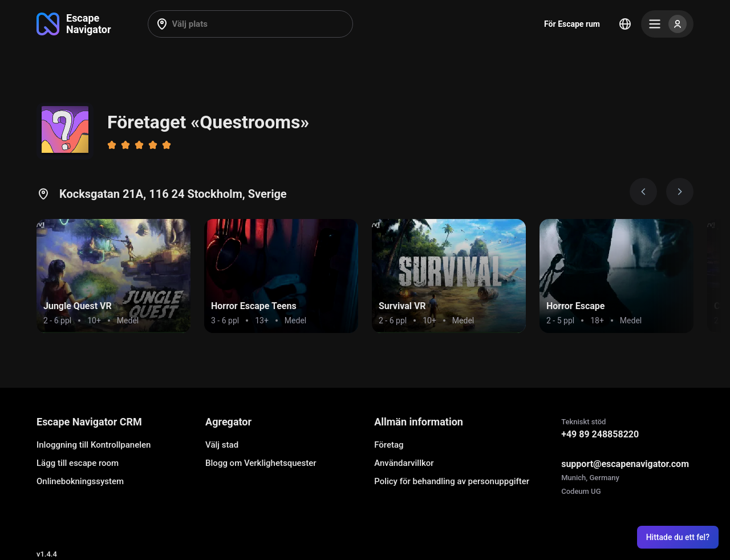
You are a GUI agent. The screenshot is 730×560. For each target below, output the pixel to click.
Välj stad (222, 445)
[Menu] (667, 24)
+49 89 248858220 (600, 434)
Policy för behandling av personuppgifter (452, 481)
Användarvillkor (404, 463)
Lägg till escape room (78, 463)
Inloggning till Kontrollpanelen (94, 445)
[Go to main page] (74, 24)
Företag (389, 445)
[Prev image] (643, 192)
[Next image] (680, 192)
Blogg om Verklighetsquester (261, 463)
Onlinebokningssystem (80, 481)
